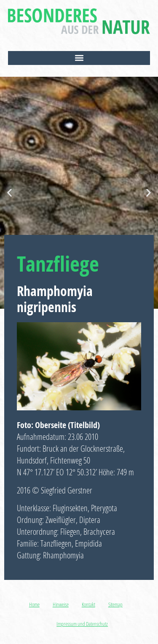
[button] (79, 58)
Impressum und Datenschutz (82, 624)
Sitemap (115, 604)
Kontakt (88, 604)
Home (34, 604)
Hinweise (61, 604)
